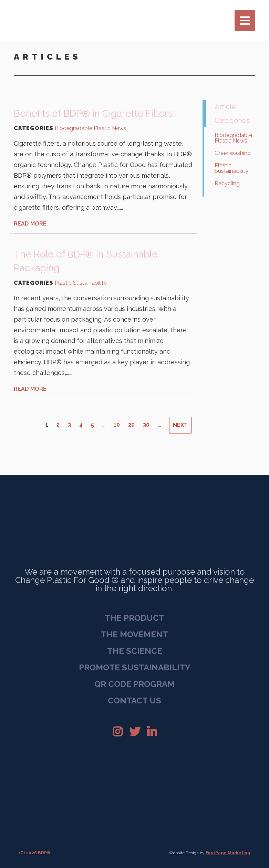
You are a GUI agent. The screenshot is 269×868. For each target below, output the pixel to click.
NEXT (180, 425)
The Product (134, 618)
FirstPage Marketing (228, 853)
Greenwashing (233, 153)
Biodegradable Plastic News (91, 128)
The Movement (134, 634)
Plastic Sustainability (81, 283)
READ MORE (30, 224)
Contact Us (134, 700)
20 (131, 425)
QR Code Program (134, 684)
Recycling (227, 183)
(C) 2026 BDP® (35, 853)
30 (146, 425)
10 (117, 425)
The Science (135, 651)
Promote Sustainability (135, 667)
